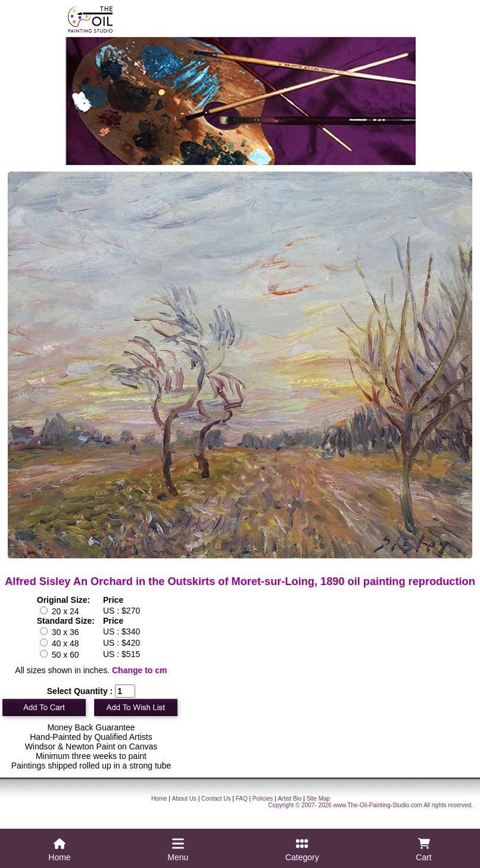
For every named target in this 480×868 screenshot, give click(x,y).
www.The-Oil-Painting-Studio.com (378, 805)
